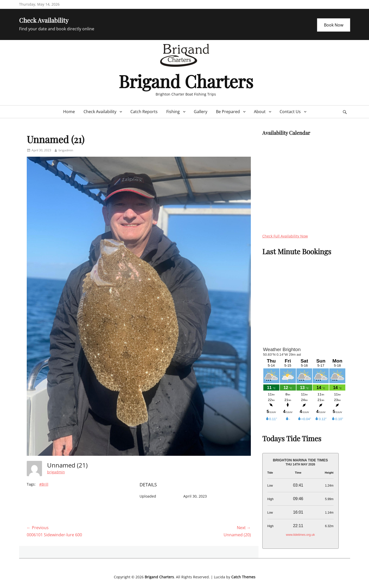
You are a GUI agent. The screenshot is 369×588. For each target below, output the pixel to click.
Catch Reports (144, 112)
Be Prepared (228, 112)
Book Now (334, 25)
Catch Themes (243, 577)
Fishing (173, 112)
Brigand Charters (186, 81)
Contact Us (290, 112)
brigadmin (66, 150)
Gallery (201, 112)
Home (69, 112)
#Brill (44, 484)
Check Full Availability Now (285, 236)
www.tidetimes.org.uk (300, 535)
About (260, 112)
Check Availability (100, 112)
